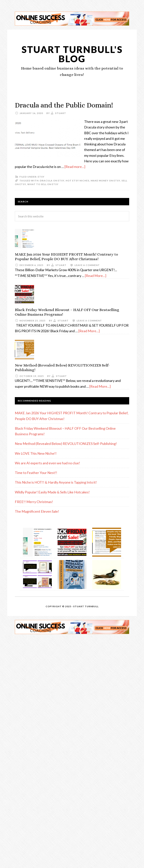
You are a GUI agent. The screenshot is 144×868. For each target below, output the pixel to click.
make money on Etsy (105, 181)
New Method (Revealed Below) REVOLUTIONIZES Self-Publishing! (66, 444)
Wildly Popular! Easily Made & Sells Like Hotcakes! (52, 492)
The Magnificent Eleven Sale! (37, 511)
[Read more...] (75, 167)
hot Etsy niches (77, 181)
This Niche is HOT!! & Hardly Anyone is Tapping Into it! (56, 482)
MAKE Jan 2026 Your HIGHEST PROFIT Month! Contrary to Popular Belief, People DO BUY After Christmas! (66, 257)
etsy (41, 177)
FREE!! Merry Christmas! (34, 502)
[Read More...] (96, 276)
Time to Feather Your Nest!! (36, 473)
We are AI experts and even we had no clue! (47, 463)
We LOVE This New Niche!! (36, 453)
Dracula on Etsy (52, 181)
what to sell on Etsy (43, 184)
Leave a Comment (87, 265)
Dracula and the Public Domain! (64, 105)
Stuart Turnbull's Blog (72, 54)
